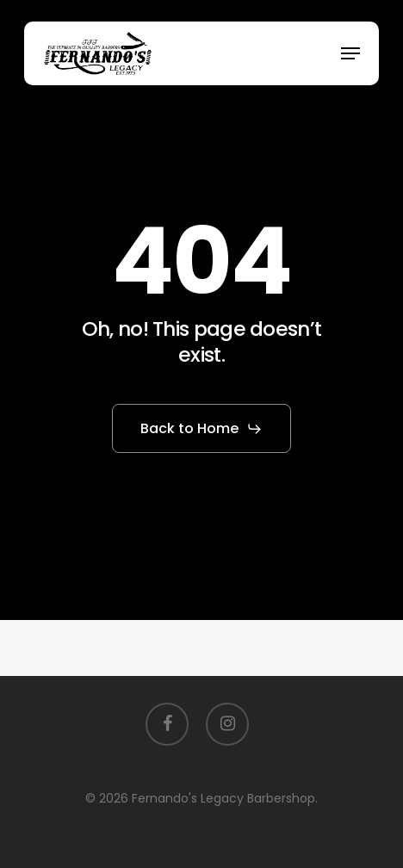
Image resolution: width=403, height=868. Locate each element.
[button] (350, 53)
